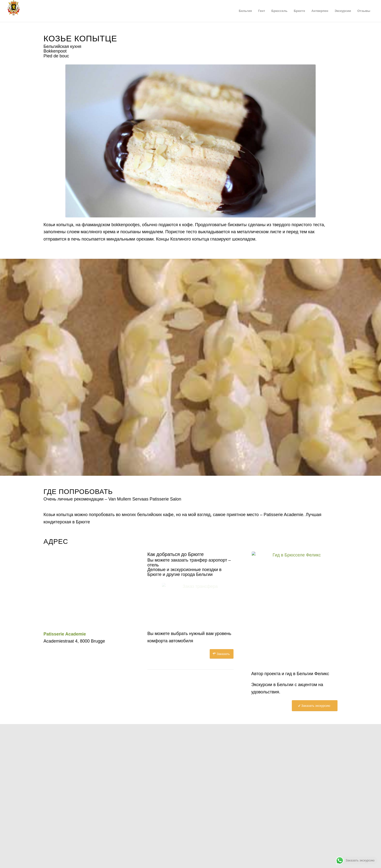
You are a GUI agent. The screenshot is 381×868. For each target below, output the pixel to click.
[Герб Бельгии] (14, 11)
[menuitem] (245, 11)
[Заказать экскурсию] (315, 706)
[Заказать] (222, 654)
